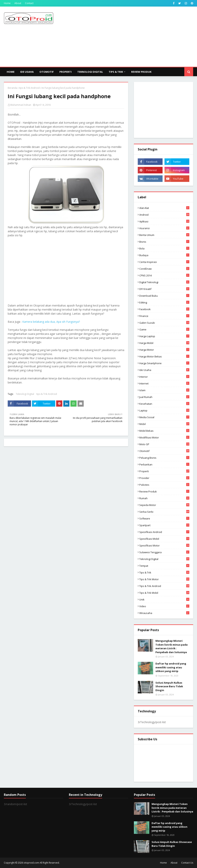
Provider (164, 478)
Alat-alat (164, 208)
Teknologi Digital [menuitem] (90, 72)
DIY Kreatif (164, 289)
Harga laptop (164, 336)
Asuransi (164, 228)
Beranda (12, 88)
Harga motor (164, 350)
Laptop (164, 410)
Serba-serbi (164, 512)
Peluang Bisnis (164, 458)
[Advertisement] (129, 36)
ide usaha (164, 370)
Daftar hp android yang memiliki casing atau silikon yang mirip (171, 667)
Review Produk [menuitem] (141, 72)
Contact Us (187, 863)
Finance (164, 316)
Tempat (164, 566)
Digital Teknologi (164, 282)
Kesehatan (164, 404)
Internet (164, 383)
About (18, 3)
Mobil (164, 424)
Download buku (164, 296)
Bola (164, 248)
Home (7, 3)
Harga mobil (164, 343)
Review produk (164, 491)
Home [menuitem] (11, 72)
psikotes (164, 485)
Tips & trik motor (164, 579)
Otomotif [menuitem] (47, 72)
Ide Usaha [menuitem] (27, 72)
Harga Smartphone (164, 363)
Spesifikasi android (164, 532)
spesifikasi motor (164, 545)
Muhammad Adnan (21, 105)
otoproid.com (31, 863)
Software (164, 518)
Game (164, 329)
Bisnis (164, 242)
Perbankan (164, 464)
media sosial (164, 417)
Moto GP (164, 444)
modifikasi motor (164, 437)
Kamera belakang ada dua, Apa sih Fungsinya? (51, 322)
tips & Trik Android (29, 88)
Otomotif (164, 451)
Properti (164, 471)
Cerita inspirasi (164, 262)
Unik (164, 599)
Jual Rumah (164, 397)
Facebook (164, 309)
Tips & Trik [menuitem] (116, 72)
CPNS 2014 (164, 275)
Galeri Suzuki (164, 323)
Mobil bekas (164, 431)
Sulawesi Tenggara (164, 552)
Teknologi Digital (25, 394)
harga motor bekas (164, 356)
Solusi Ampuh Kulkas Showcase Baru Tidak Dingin (169, 686)
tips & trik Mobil (164, 593)
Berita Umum (164, 235)
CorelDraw (164, 269)
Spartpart (164, 525)
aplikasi (164, 221)
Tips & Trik (164, 572)
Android (164, 215)
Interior (164, 377)
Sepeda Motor (164, 505)
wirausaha (164, 613)
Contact (29, 3)
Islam (164, 390)
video (164, 606)
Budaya (164, 255)
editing (164, 302)
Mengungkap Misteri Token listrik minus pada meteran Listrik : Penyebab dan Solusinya (172, 646)
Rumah (164, 498)
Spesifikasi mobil (164, 539)
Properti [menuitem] (66, 72)
